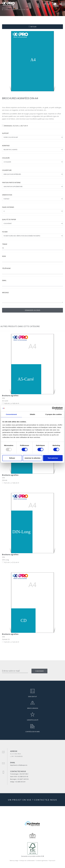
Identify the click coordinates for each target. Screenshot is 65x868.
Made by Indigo (14, 860)
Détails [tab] (32, 414)
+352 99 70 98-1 (24, 774)
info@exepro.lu (23, 765)
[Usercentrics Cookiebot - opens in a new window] (54, 408)
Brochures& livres (7, 9)
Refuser (12, 458)
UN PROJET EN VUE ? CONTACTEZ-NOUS (33, 800)
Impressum (52, 860)
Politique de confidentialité (27, 860)
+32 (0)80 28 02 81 (20, 782)
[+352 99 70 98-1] (54, 4)
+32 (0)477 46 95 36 (23, 779)
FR (45, 4)
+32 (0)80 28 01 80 (23, 777)
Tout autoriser (53, 458)
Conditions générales (42, 860)
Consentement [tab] (11, 414)
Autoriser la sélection (33, 458)
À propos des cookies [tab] (54, 414)
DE (49, 4)
